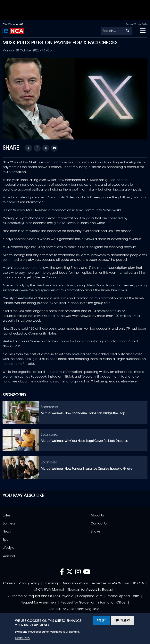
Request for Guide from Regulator (74, 609)
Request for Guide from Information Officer (93, 603)
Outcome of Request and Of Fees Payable (41, 596)
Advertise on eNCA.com (110, 584)
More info (22, 638)
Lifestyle (8, 548)
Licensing (51, 584)
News (7, 532)
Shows (96, 532)
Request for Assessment (39, 603)
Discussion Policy (75, 584)
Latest (7, 516)
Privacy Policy (29, 584)
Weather (9, 556)
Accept (101, 620)
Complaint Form (90, 596)
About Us (98, 516)
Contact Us (99, 524)
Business (9, 524)
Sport (7, 540)
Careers (9, 584)
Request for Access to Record (91, 590)
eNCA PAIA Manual (49, 590)
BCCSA (138, 584)
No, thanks (123, 620)
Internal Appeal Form (123, 596)
